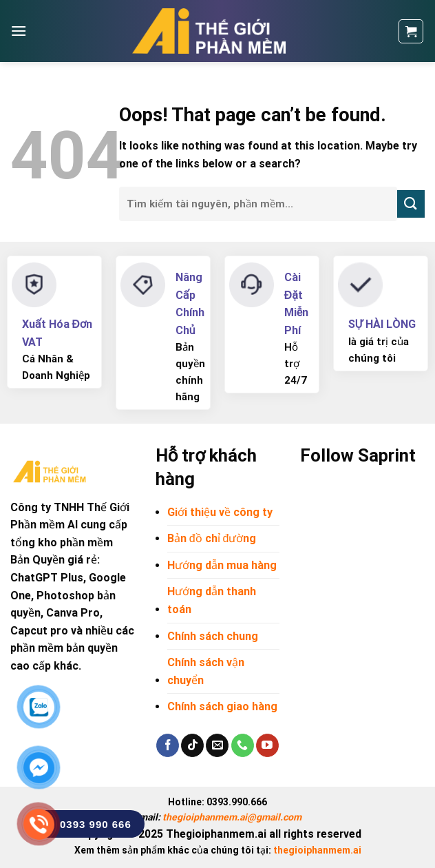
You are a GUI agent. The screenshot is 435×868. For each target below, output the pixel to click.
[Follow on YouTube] (267, 745)
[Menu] (19, 31)
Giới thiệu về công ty (220, 512)
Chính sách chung (213, 636)
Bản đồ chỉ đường (212, 538)
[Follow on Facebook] (168, 745)
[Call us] (243, 745)
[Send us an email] (217, 745)
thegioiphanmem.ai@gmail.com (232, 817)
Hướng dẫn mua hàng (222, 565)
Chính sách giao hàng (222, 706)
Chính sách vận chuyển (206, 671)
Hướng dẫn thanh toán (212, 600)
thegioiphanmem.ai (317, 850)
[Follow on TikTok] (192, 745)
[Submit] (411, 204)
